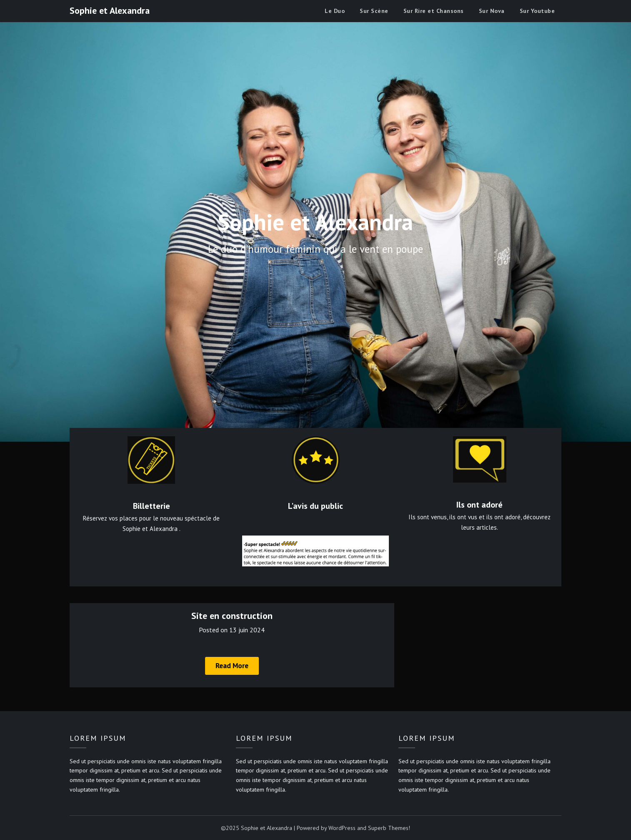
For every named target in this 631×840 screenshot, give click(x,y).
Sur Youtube (537, 11)
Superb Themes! (389, 828)
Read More (232, 666)
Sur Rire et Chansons (434, 11)
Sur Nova (492, 11)
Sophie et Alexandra (110, 10)
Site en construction (232, 616)
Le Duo (335, 11)
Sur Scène (374, 11)
